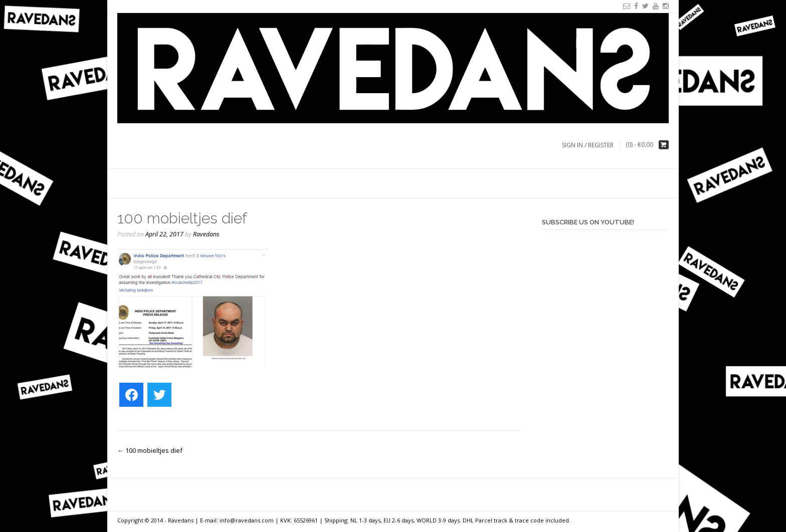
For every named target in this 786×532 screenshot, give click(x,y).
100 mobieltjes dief (150, 450)
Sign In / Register (588, 145)
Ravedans (206, 234)
